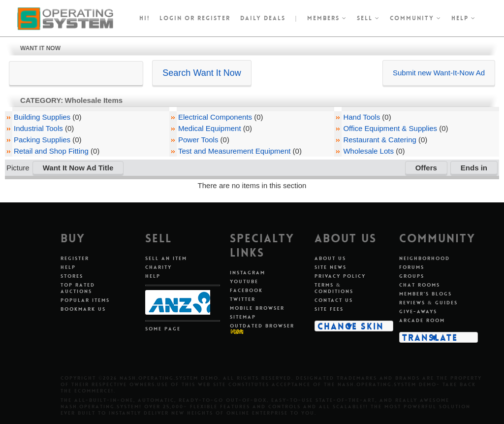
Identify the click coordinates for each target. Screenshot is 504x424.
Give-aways (418, 311)
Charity (158, 267)
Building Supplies (42, 117)
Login (171, 18)
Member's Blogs (425, 294)
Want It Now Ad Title (78, 168)
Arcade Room (422, 320)
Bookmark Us (83, 309)
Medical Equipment (210, 128)
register (214, 18)
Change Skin (351, 326)
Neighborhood (425, 258)
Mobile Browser (257, 308)
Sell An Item (166, 258)
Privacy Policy (340, 276)
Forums (412, 267)
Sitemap (243, 317)
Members (327, 18)
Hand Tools (362, 117)
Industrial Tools (38, 128)
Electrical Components (215, 117)
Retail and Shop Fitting (51, 151)
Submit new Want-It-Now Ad (439, 73)
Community (416, 18)
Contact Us (334, 300)
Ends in (474, 168)
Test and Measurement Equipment (234, 151)
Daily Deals (263, 18)
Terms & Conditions (334, 288)
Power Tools (198, 140)
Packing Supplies (42, 140)
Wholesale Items (94, 100)
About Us (330, 258)
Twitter (243, 299)
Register (75, 258)
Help (464, 18)
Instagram (248, 273)
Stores (72, 276)
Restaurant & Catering (379, 140)
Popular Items (85, 300)
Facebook (246, 290)
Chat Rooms (420, 285)
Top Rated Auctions (78, 288)
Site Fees (329, 309)
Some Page (163, 329)
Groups (412, 276)
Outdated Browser (262, 326)
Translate (430, 337)
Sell (368, 18)
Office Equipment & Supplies (390, 128)
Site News (331, 267)
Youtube (244, 281)
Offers (426, 168)
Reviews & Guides (428, 303)
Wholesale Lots (368, 151)
